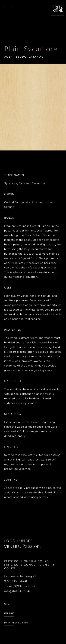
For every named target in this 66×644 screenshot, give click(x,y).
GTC (7, 609)
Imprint (10, 618)
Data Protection (16, 627)
